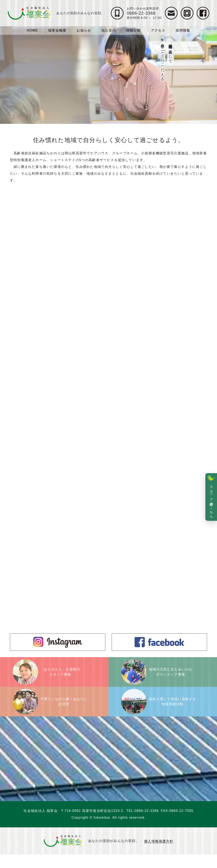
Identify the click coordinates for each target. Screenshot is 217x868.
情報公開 (133, 30)
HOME (32, 30)
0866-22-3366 (147, 824)
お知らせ (84, 30)
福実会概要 (57, 30)
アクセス (158, 30)
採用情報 (183, 30)
